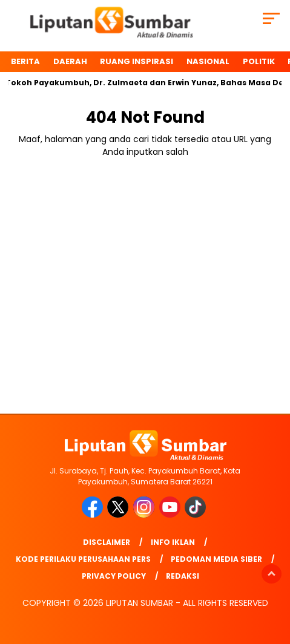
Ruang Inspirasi (137, 61)
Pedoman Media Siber (216, 559)
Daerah (70, 61)
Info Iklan (173, 542)
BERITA (25, 61)
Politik (259, 61)
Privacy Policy (114, 576)
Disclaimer (107, 542)
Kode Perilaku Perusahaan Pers (83, 559)
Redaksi (183, 576)
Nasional (208, 61)
